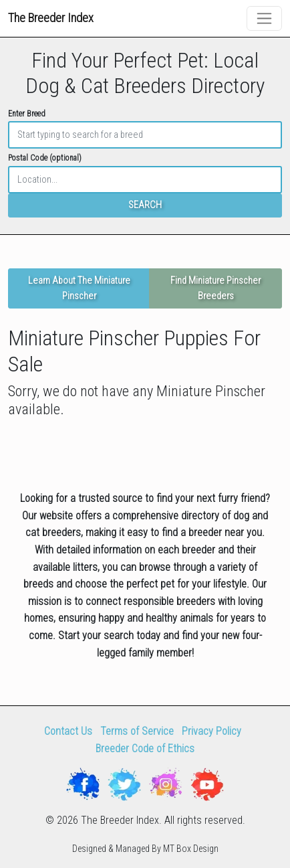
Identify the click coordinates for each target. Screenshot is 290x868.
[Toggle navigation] (264, 18)
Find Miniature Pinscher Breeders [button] (215, 288)
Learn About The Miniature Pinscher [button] (79, 288)
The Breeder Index (51, 18)
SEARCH (145, 205)
